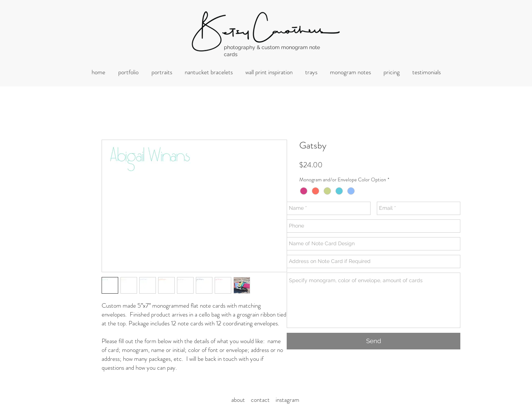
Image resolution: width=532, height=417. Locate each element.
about (240, 400)
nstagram (288, 400)
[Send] (374, 341)
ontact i (265, 400)
